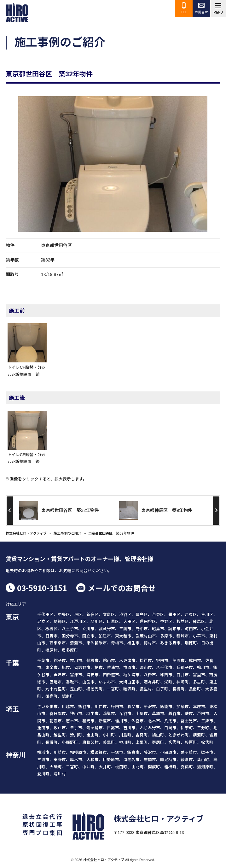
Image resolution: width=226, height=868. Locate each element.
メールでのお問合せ (122, 588)
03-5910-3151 (42, 588)
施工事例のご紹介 (67, 533)
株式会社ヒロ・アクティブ (26, 533)
